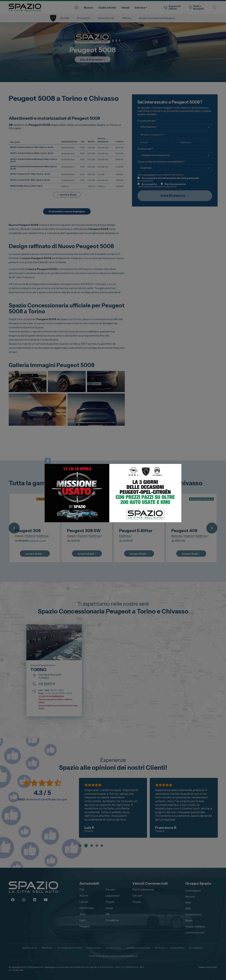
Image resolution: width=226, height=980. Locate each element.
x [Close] (48, 461)
